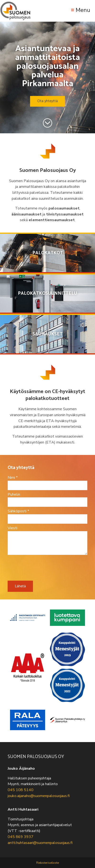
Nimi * (13, 478)
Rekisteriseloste (48, 863)
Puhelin (14, 494)
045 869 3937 (21, 837)
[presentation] (44, 569)
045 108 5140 (21, 790)
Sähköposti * (18, 511)
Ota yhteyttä (47, 101)
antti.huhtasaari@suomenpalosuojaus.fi (40, 843)
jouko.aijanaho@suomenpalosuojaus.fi (39, 796)
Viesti (13, 528)
